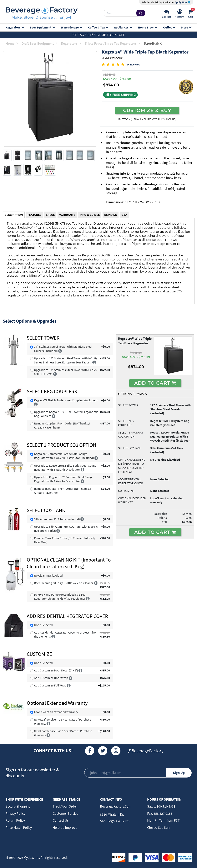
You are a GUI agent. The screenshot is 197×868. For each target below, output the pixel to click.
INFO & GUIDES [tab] (90, 215)
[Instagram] (116, 751)
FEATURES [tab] (34, 215)
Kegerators (15, 27)
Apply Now (182, 2)
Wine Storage (72, 27)
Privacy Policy (15, 813)
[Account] (180, 13)
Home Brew (147, 27)
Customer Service (65, 813)
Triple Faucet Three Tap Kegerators (112, 43)
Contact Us (61, 820)
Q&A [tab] (124, 215)
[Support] (167, 13)
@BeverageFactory (146, 751)
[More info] (60, 351)
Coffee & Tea (98, 27)
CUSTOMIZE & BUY (147, 110)
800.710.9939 (166, 806)
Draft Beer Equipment (39, 43)
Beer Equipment (42, 27)
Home (12, 43)
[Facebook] (90, 751)
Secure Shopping (18, 806)
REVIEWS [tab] (111, 215)
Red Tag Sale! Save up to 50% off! (99, 35)
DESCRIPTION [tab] (14, 215)
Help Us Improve (65, 827)
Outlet (169, 27)
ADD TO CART (155, 383)
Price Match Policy (19, 827)
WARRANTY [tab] (67, 215)
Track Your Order (65, 806)
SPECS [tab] (50, 215)
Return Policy (15, 820)
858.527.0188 (163, 813)
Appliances (123, 27)
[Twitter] (103, 751)
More (186, 27)
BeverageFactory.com (116, 806)
